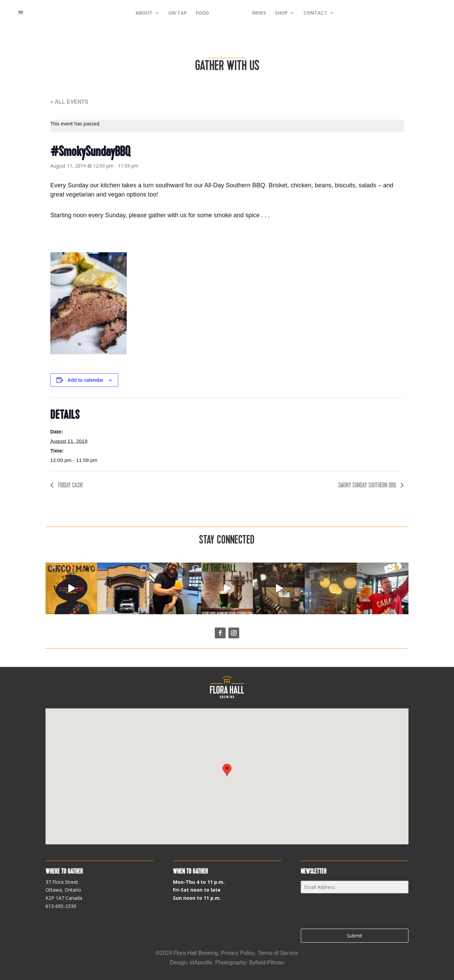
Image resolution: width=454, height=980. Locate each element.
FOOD (192, 14)
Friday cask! (70, 485)
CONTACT (326, 14)
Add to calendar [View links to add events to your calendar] (86, 380)
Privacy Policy (238, 953)
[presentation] (343, 912)
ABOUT (134, 14)
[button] (227, 770)
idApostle (201, 962)
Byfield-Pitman (267, 962)
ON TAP (167, 14)
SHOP (292, 14)
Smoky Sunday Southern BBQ (368, 485)
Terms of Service (278, 953)
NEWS (270, 14)
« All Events (69, 102)
